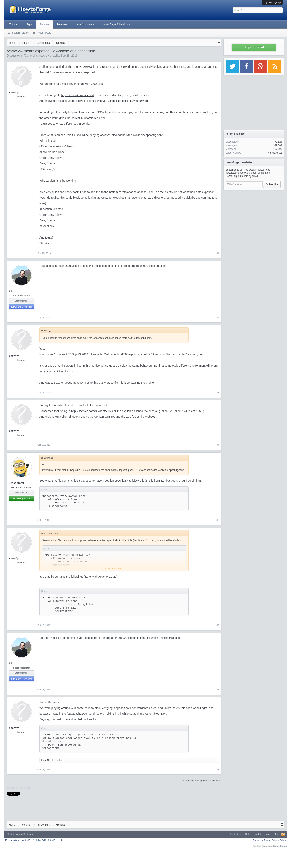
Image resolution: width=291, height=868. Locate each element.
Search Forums (20, 33)
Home (268, 834)
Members (62, 24)
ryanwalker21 (275, 153)
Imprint (257, 834)
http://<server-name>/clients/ (89, 411)
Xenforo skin (14, 834)
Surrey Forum (280, 846)
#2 (218, 318)
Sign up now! (254, 47)
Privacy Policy (279, 840)
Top (277, 834)
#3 (218, 393)
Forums (45, 24)
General (30, 56)
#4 (218, 445)
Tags (29, 24)
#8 (218, 770)
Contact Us (236, 834)
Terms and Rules (261, 840)
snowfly (54, 56)
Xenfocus (28, 834)
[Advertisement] (254, 218)
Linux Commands (85, 24)
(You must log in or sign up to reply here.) (201, 781)
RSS (283, 834)
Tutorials (14, 24)
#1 (218, 253)
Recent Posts (44, 33)
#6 (218, 625)
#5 (218, 520)
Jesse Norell (17, 483)
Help (248, 834)
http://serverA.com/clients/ (78, 95)
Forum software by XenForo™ (34, 840)
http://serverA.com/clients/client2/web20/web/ (120, 101)
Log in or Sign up (272, 2)
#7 (218, 690)
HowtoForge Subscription (116, 24)
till (10, 291)
